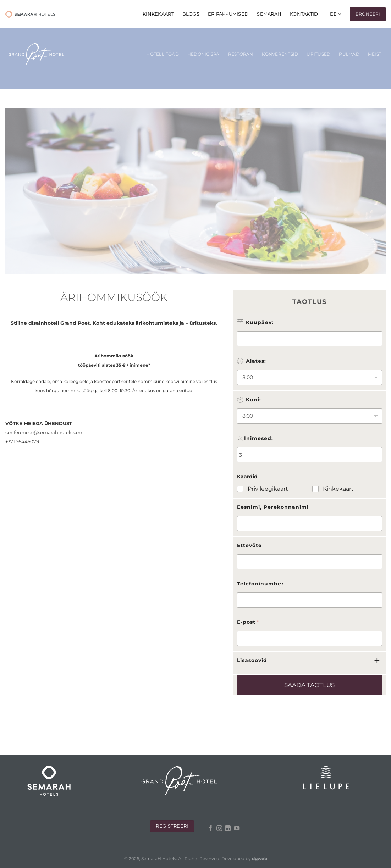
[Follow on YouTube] (237, 829)
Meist (375, 54)
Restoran (241, 54)
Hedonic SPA (203, 54)
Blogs (191, 14)
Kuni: (254, 400)
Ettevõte (249, 545)
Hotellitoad (163, 54)
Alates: (256, 361)
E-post (248, 622)
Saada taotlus (309, 685)
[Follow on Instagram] (219, 829)
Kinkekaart (338, 489)
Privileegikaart (268, 489)
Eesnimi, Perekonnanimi (273, 507)
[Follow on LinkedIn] (228, 829)
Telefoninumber (260, 584)
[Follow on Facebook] (210, 829)
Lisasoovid (252, 660)
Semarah (269, 14)
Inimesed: (259, 438)
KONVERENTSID (280, 54)
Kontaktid (304, 14)
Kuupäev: (260, 322)
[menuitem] (336, 14)
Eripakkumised (228, 14)
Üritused (318, 54)
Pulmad (349, 54)
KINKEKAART (158, 14)
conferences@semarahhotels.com (45, 432)
